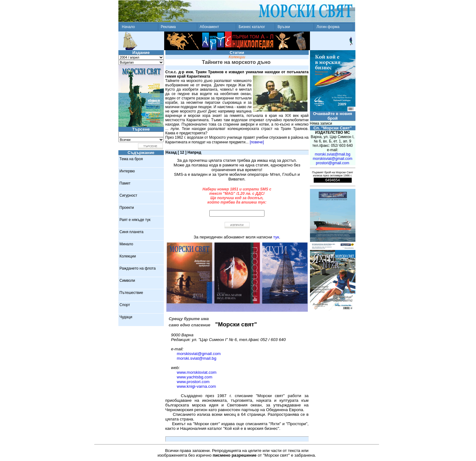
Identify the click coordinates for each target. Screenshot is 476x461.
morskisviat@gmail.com (199, 354)
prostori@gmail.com (333, 163)
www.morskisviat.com (197, 372)
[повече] (257, 142)
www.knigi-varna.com (197, 386)
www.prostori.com (193, 382)
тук (276, 237)
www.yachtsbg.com (195, 377)
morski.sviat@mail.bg (197, 358)
